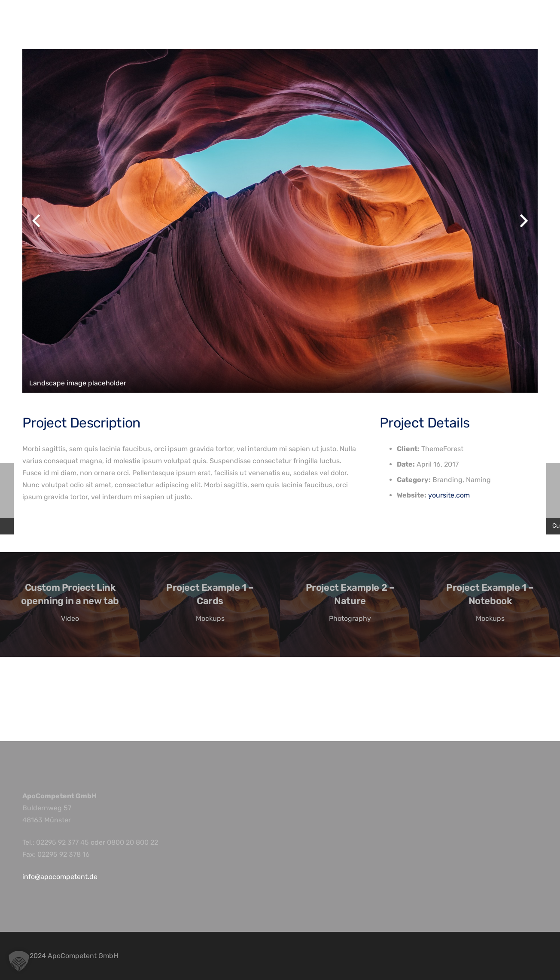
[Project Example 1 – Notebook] (490, 605)
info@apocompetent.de (60, 877)
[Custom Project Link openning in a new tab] (70, 605)
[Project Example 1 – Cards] (210, 605)
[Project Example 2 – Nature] (350, 605)
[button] (19, 961)
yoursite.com (449, 495)
